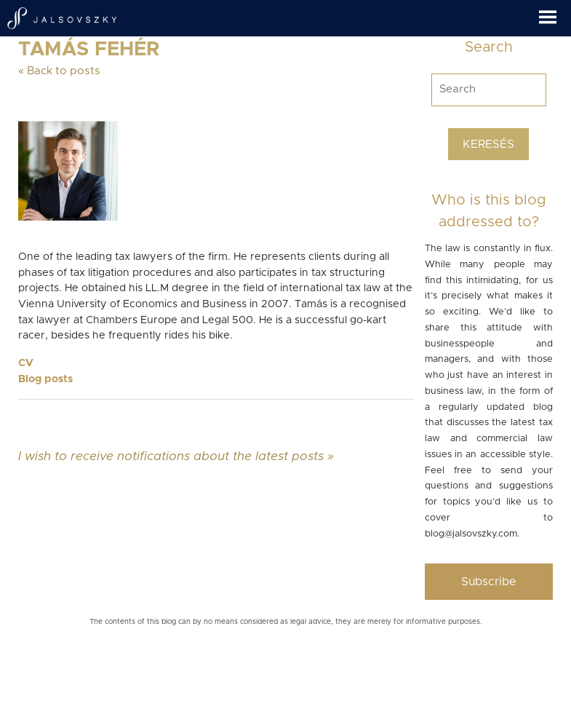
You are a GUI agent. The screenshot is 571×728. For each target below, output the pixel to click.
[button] (555, 12)
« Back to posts (59, 71)
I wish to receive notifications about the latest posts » (176, 456)
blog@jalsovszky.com (471, 534)
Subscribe (489, 582)
